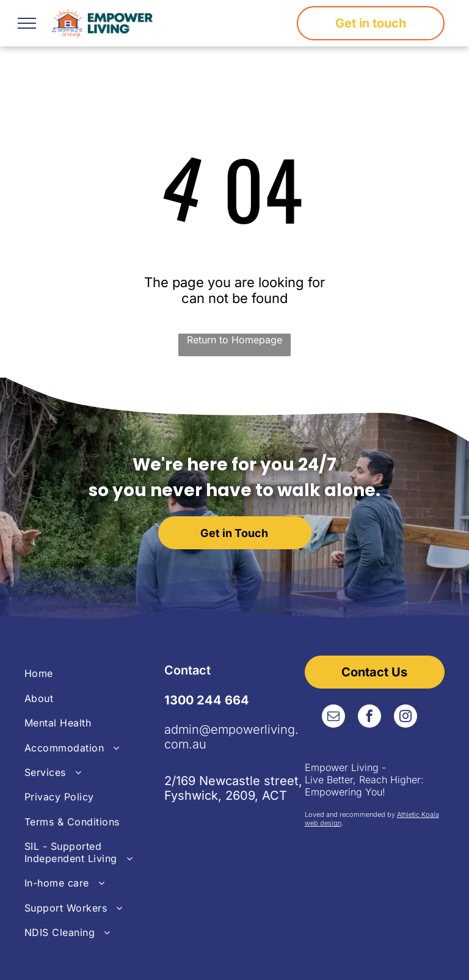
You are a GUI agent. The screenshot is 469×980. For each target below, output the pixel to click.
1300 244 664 (207, 700)
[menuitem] (94, 673)
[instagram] (405, 718)
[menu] (27, 23)
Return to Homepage (234, 340)
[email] (333, 718)
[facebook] (369, 718)
